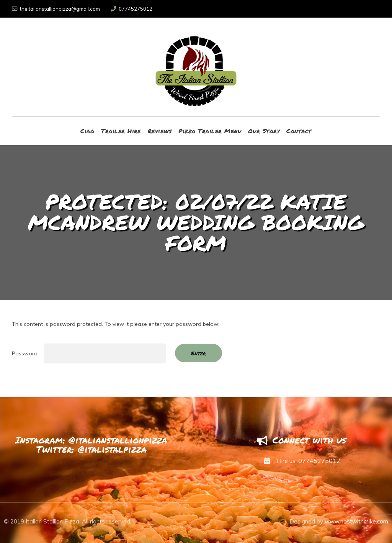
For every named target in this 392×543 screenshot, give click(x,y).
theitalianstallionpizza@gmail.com (56, 9)
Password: (89, 353)
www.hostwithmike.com (356, 521)
